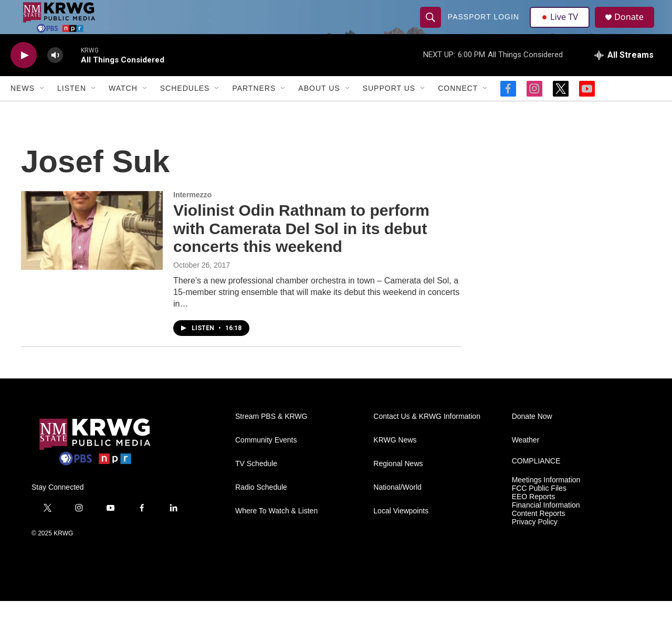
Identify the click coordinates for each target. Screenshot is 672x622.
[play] (24, 76)
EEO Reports (533, 518)
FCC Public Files (539, 509)
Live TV (562, 27)
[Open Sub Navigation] (43, 109)
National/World (397, 508)
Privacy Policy (535, 543)
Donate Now (532, 437)
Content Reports (539, 535)
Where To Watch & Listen (276, 532)
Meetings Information (546, 501)
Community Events (266, 461)
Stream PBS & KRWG (271, 437)
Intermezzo (192, 216)
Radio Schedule (261, 508)
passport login (485, 27)
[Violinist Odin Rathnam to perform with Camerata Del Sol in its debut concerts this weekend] (92, 251)
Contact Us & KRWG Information (427, 437)
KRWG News (395, 461)
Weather (526, 461)
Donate (635, 28)
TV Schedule (256, 485)
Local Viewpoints (401, 532)
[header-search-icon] (432, 27)
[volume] (55, 76)
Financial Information (546, 526)
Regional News (398, 485)
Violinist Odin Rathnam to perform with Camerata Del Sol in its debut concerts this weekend (301, 250)
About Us (319, 109)
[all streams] (624, 76)
